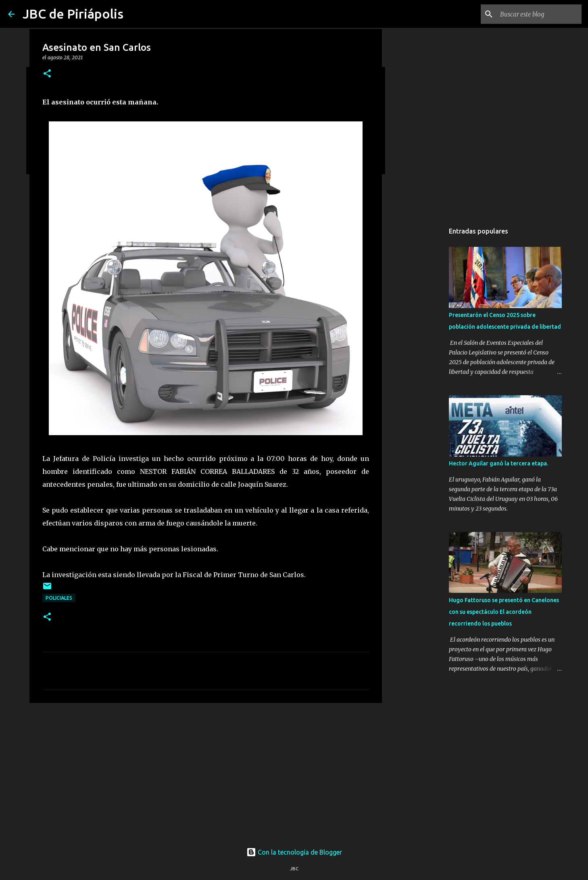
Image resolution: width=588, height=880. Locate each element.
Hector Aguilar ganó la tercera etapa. (498, 463)
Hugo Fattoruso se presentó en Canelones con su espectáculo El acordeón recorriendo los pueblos (504, 612)
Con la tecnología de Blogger (294, 852)
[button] (47, 74)
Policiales (59, 598)
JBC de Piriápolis (73, 14)
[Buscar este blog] (539, 14)
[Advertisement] (206, 772)
